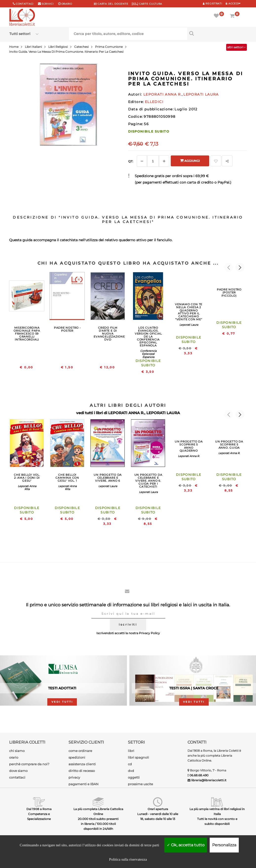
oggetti (134, 777)
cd (130, 764)
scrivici (48, 4)
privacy (74, 777)
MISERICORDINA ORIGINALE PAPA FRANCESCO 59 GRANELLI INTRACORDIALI (27, 334)
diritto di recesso (82, 771)
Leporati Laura (189, 325)
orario (67, 4)
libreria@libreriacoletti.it (209, 780)
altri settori (237, 47)
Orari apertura (158, 809)
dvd (131, 771)
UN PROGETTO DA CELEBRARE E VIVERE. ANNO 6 (108, 478)
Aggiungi (190, 161)
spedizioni (77, 757)
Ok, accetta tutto (186, 845)
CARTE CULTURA (147, 4)
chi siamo (17, 751)
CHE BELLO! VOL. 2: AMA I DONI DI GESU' (27, 478)
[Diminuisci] (142, 161)
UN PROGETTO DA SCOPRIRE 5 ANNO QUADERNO (189, 446)
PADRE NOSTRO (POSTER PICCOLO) (229, 292)
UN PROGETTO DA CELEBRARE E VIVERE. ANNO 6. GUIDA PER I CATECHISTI (148, 481)
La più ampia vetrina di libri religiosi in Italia (217, 811)
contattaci (17, 777)
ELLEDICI (154, 102)
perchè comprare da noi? (29, 764)
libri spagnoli (138, 757)
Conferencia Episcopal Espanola (148, 354)
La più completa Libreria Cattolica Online (98, 811)
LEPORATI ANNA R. (126, 413)
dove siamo (18, 771)
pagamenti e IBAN (84, 784)
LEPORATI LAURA (163, 413)
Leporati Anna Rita (27, 488)
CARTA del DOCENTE (111, 4)
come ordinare (80, 751)
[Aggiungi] (164, 161)
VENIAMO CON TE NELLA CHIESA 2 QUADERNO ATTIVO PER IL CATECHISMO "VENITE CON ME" (189, 312)
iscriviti (128, 624)
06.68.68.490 (199, 775)
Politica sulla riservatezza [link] (128, 859)
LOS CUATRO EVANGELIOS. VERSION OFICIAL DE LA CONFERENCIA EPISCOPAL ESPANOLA (148, 337)
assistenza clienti (82, 764)
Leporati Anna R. (189, 456)
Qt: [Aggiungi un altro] (131, 161)
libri (131, 751)
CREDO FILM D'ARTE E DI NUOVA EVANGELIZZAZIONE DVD (109, 334)
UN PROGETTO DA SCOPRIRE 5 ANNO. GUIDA (229, 444)
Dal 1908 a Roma (39, 809)
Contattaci (25, 4)
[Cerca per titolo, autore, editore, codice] (217, 33)
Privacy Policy (149, 633)
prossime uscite (140, 784)
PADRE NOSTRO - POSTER (67, 329)
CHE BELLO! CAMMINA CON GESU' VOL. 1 (67, 478)
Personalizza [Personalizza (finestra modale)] (224, 845)
